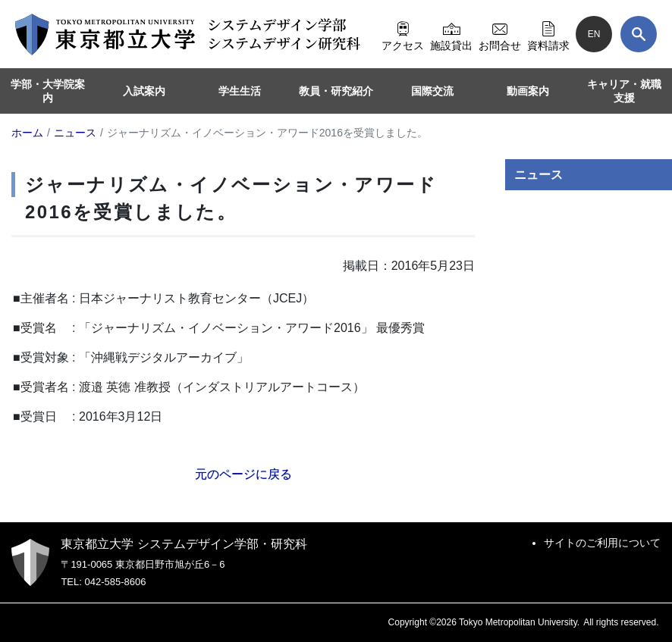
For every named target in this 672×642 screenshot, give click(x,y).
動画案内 (528, 91)
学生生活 (240, 91)
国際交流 (432, 91)
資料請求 (548, 34)
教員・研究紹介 (336, 91)
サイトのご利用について (602, 543)
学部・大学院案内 (48, 91)
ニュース (539, 175)
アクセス (403, 34)
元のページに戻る (243, 474)
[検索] (639, 34)
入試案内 (144, 91)
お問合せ (500, 34)
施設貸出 (451, 34)
